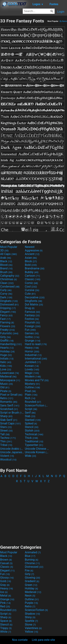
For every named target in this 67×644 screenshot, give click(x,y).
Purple (31, 603)
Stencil (32, 427)
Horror (32, 351)
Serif (30, 413)
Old (5, 387)
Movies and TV (37, 380)
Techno (8, 438)
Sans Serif (10, 405)
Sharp (6, 416)
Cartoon (32, 276)
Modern (33, 376)
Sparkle (31, 621)
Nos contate (20, 640)
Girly (5, 337)
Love (6, 369)
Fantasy (32, 315)
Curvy (6, 294)
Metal (6, 596)
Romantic (9, 402)
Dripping (8, 308)
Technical (34, 434)
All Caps (8, 254)
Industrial (33, 355)
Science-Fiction (37, 405)
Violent (7, 456)
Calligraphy (10, 276)
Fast (5, 319)
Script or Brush (12, 413)
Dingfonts (33, 301)
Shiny (30, 617)
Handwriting (11, 344)
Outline (32, 387)
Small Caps (10, 423)
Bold (31, 265)
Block (31, 261)
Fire (29, 570)
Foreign (33, 326)
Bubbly (32, 272)
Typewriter (34, 445)
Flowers (8, 326)
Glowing (32, 578)
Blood (6, 265)
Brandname (35, 268)
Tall (5, 434)
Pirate (6, 391)
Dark (6, 297)
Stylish (32, 431)
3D (4, 250)
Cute (30, 294)
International (36, 359)
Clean (7, 283)
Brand (6, 268)
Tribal (6, 445)
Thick (31, 438)
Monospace (10, 380)
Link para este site (43, 640)
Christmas (8, 279)
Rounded (33, 402)
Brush (6, 272)
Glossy (7, 578)
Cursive (32, 290)
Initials (7, 359)
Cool (31, 287)
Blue (30, 556)
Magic (32, 373)
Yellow (31, 632)
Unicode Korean (37, 452)
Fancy (6, 315)
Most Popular (9, 247)
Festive (32, 319)
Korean (32, 366)
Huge (6, 355)
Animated (33, 552)
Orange (7, 599)
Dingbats (9, 301)
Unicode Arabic (12, 449)
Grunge (33, 341)
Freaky (8, 330)
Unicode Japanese (12, 452)
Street (6, 431)
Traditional (34, 441)
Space (6, 621)
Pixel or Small (11, 395)
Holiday (7, 351)
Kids (6, 366)
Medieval (8, 376)
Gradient (32, 581)
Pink (5, 603)
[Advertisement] (34, 512)
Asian (31, 258)
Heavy (32, 348)
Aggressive (34, 250)
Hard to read (36, 344)
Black (6, 261)
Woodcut (8, 460)
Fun (30, 330)
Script (31, 409)
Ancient (32, 254)
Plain (31, 395)
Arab (6, 258)
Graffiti (7, 341)
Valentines (33, 628)
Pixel (30, 391)
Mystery (32, 384)
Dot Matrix (34, 304)
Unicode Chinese (37, 449)
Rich (30, 398)
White (6, 632)
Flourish (32, 322)
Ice (4, 592)
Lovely (32, 369)
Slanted (33, 420)
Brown (6, 560)
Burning (32, 560)
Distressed (9, 304)
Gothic (32, 337)
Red (5, 606)
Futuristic (9, 333)
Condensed (10, 287)
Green (31, 585)
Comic (31, 283)
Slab (30, 416)
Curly (6, 290)
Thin (6, 441)
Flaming (7, 322)
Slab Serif (9, 420)
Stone (30, 625)
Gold (6, 581)
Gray (5, 585)
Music (7, 384)
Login (61, 12)
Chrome (32, 563)
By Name (63, 21)
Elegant (8, 312)
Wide (30, 456)
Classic (33, 279)
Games (32, 333)
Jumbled (33, 362)
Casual (6, 563)
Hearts (7, 348)
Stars (6, 427)
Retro (7, 398)
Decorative (35, 297)
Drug (30, 308)
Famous (32, 312)
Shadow (32, 614)
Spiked (31, 423)
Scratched (9, 409)
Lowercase (10, 373)
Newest (30, 247)
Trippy (6, 628)
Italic (6, 362)
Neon (30, 596)
